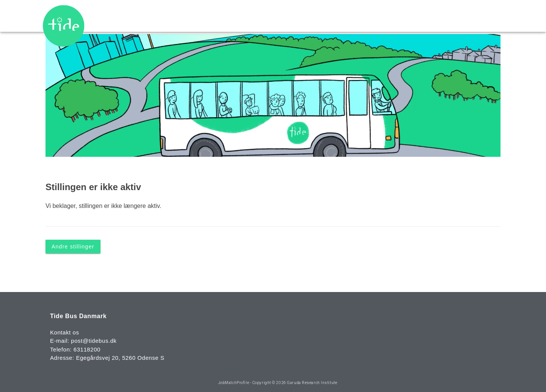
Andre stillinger (73, 246)
